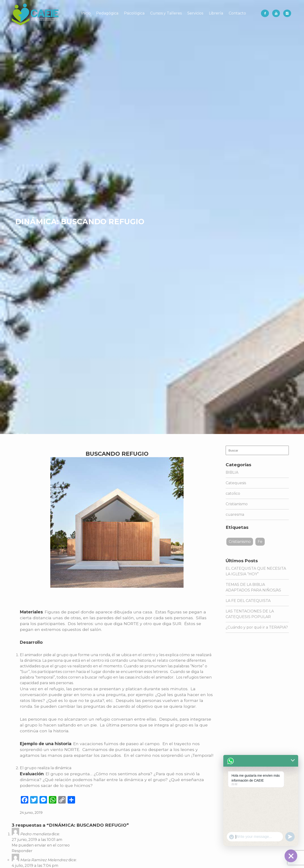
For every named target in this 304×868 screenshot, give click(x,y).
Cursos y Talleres (166, 13)
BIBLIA (232, 472)
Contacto (237, 13)
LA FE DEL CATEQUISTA (248, 601)
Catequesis (236, 483)
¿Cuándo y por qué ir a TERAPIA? (257, 627)
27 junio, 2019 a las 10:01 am (37, 840)
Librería (216, 13)
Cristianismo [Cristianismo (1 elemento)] (240, 542)
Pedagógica (107, 13)
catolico (233, 493)
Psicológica (134, 13)
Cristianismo (237, 504)
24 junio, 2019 (31, 813)
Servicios (195, 13)
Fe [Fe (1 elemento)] (260, 542)
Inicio (86, 13)
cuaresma (235, 514)
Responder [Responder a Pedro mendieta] (22, 851)
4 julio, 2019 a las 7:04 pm (35, 866)
